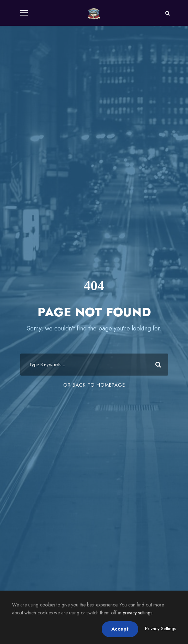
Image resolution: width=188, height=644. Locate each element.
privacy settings (137, 613)
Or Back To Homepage (94, 385)
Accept (120, 629)
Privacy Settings (161, 628)
